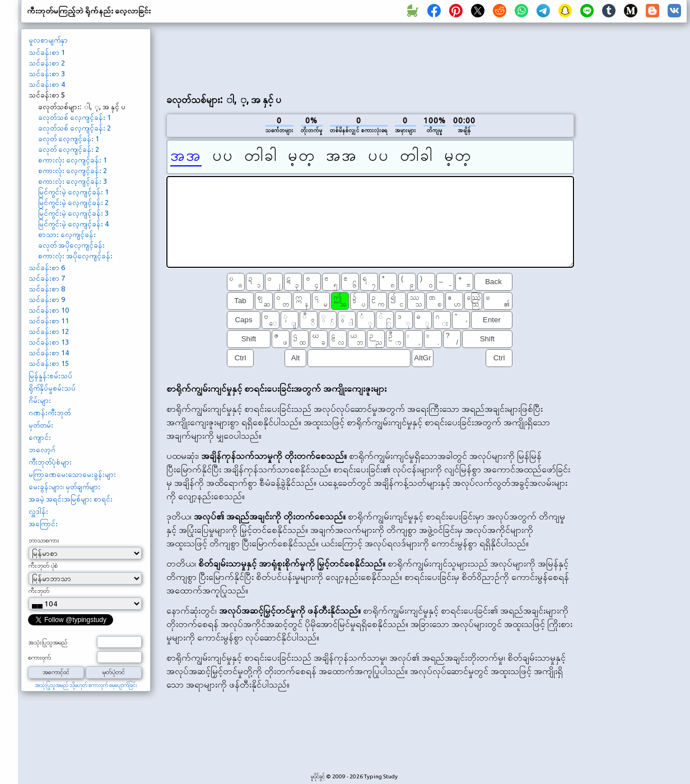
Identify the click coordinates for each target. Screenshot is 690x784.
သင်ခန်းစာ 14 (49, 352)
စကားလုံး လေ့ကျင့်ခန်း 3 (73, 181)
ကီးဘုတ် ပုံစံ (43, 565)
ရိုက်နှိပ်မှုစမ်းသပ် (52, 388)
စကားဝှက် (39, 657)
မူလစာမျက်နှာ (48, 40)
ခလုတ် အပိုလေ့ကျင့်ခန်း (71, 245)
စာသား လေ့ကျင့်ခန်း (67, 234)
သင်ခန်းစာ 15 (49, 363)
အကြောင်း (43, 523)
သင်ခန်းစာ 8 (47, 289)
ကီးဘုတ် (39, 591)
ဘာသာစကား (44, 540)
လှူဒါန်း (38, 511)
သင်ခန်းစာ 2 (47, 63)
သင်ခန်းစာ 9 (47, 299)
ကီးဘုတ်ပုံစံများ (50, 462)
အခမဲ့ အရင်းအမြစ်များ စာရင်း (71, 499)
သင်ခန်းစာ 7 (47, 278)
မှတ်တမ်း (41, 425)
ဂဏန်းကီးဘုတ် (50, 412)
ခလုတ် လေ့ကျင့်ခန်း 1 (69, 138)
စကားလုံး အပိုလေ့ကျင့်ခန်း (75, 256)
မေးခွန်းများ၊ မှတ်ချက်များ (64, 486)
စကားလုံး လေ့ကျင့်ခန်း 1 (73, 160)
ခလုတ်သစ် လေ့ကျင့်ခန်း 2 (74, 128)
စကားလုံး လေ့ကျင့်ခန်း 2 (73, 170)
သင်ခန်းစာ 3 (47, 73)
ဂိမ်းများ (40, 400)
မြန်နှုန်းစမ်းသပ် (50, 375)
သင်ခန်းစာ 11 (49, 321)
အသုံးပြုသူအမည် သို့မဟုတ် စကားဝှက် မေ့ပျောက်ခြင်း (86, 685)
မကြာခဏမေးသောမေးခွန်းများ (72, 474)
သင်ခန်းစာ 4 (47, 84)
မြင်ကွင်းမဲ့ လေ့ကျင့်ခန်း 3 (73, 213)
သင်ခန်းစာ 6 (47, 267)
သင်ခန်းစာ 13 (49, 342)
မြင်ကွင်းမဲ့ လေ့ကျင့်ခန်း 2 (73, 202)
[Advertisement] (635, 216)
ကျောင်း (40, 437)
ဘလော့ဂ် (42, 449)
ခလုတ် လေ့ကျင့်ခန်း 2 (69, 149)
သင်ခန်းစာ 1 (47, 52)
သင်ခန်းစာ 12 (49, 331)
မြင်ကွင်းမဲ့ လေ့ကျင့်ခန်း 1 (73, 192)
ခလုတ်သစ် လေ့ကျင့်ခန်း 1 (74, 117)
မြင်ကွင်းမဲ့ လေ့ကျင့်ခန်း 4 (73, 224)
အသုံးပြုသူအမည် (48, 642)
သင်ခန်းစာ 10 (49, 310)
